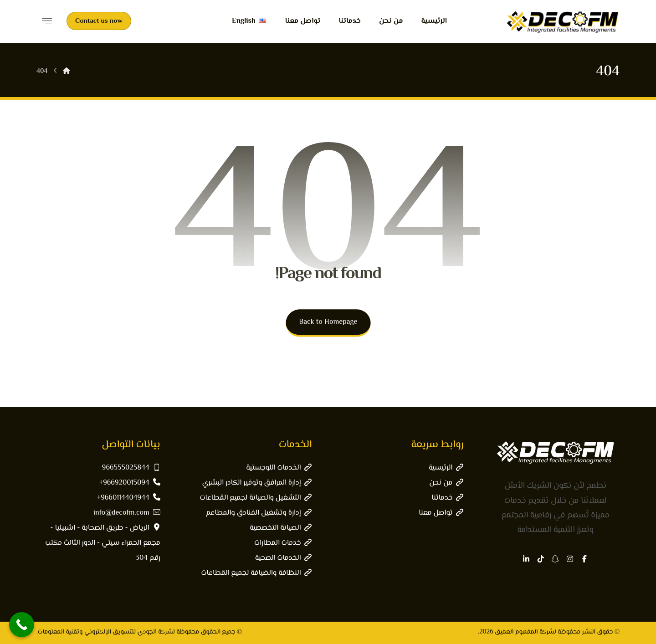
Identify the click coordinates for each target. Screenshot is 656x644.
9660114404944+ (129, 498)
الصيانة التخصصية (281, 528)
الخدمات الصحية (284, 558)
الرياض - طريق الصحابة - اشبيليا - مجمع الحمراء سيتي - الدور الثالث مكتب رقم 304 (102, 543)
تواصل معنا (441, 513)
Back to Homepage (328, 322)
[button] (584, 559)
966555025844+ (129, 468)
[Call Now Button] (22, 625)
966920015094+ (130, 483)
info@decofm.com (127, 513)
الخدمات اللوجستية (279, 468)
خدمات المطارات (283, 543)
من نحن (446, 483)
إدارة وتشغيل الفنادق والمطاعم (259, 513)
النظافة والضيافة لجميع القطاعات (256, 573)
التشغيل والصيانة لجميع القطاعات (256, 498)
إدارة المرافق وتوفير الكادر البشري (257, 483)
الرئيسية (446, 468)
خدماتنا (447, 498)
